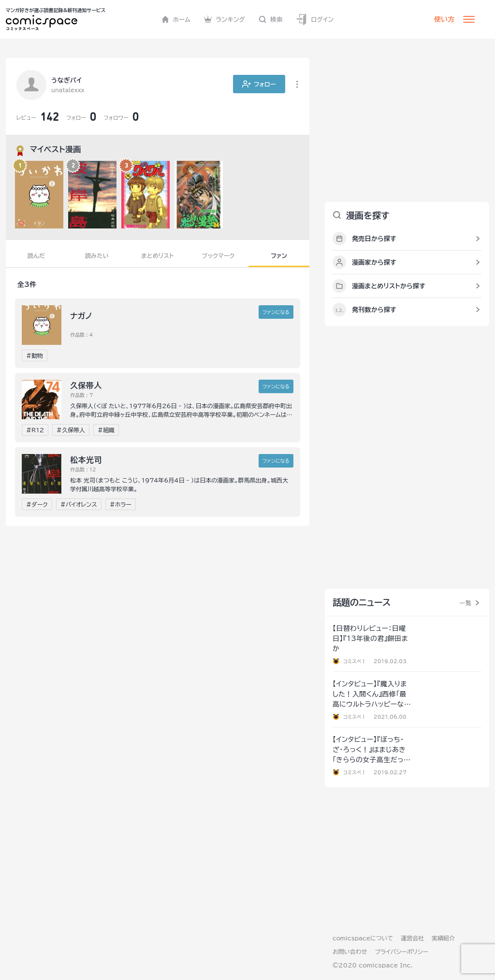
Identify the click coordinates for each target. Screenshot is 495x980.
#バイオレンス (79, 504)
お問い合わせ (350, 952)
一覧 (465, 603)
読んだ (36, 256)
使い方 (444, 19)
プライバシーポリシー (401, 952)
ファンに (276, 312)
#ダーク (37, 504)
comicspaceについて (363, 938)
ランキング (225, 19)
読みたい (97, 256)
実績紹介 (443, 938)
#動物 (35, 355)
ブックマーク (218, 256)
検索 (271, 19)
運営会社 (412, 938)
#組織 (106, 430)
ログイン (315, 20)
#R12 (35, 430)
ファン (279, 256)
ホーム (176, 19)
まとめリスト (158, 256)
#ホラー (121, 504)
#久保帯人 (71, 430)
